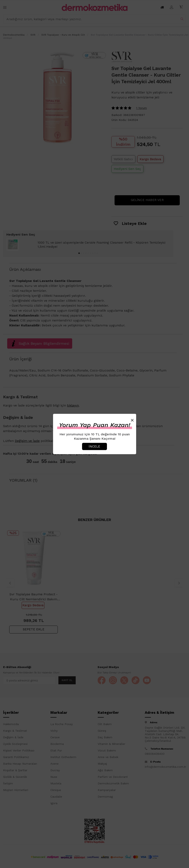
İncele (94, 446)
